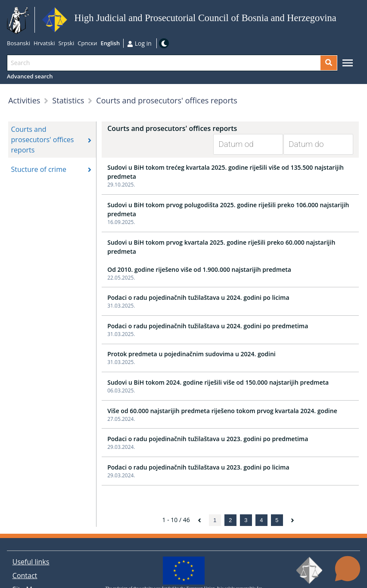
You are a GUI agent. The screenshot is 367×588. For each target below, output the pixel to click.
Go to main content (339, 20)
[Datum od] (242, 144)
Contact (25, 576)
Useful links (31, 562)
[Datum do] (312, 144)
